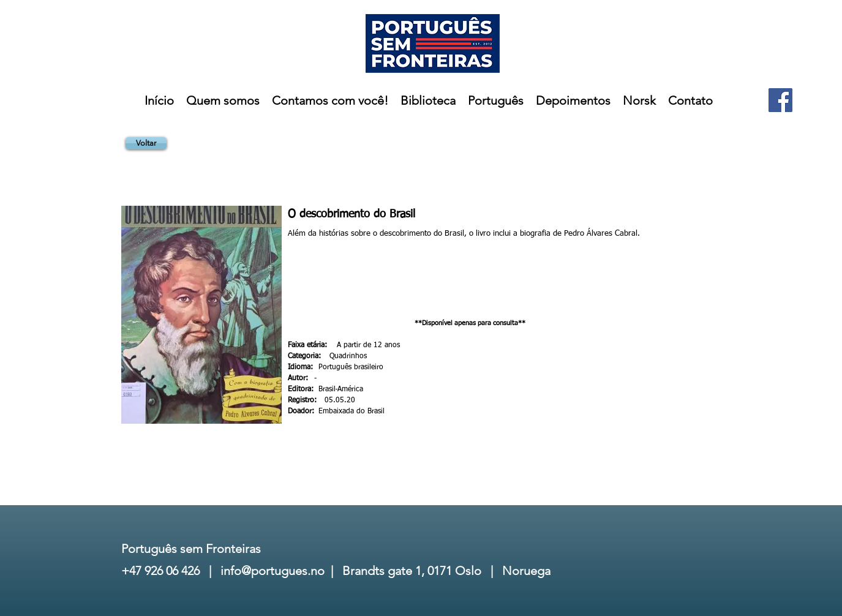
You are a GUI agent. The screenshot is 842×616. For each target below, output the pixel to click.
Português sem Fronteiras (191, 549)
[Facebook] (780, 100)
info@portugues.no (273, 571)
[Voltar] (146, 143)
